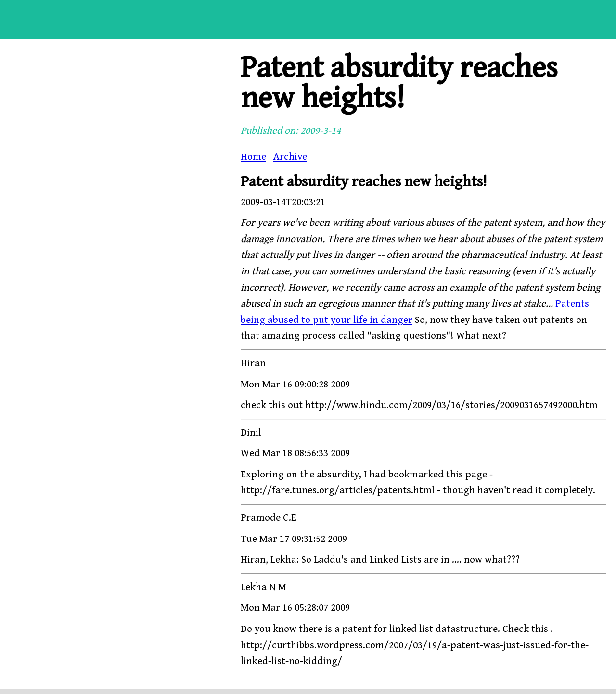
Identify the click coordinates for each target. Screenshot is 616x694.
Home (253, 157)
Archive (290, 157)
